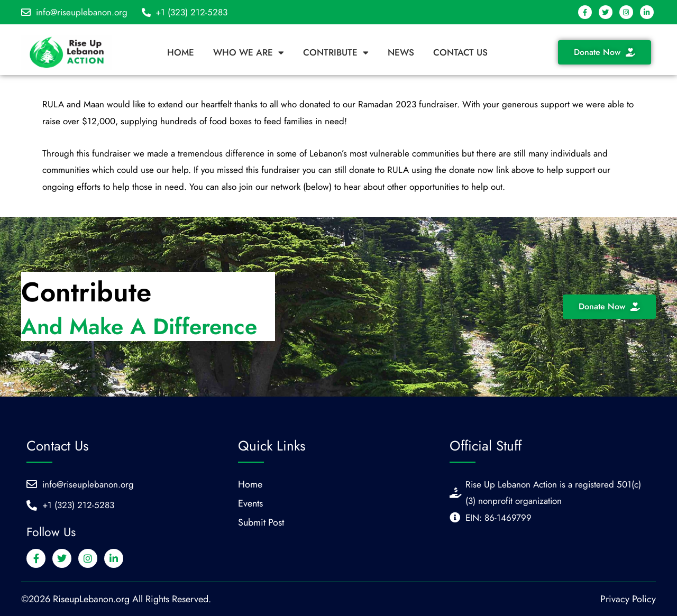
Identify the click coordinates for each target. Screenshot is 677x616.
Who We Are (249, 53)
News (401, 52)
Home (181, 52)
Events (250, 503)
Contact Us (460, 52)
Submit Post (261, 522)
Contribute (336, 53)
